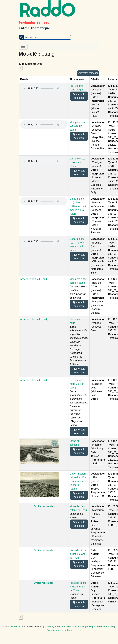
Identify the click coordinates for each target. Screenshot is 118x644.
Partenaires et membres (59, 630)
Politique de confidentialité (100, 626)
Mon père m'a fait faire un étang (77, 126)
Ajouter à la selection (79, 96)
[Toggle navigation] (23, 46)
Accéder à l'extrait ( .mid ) (34, 279)
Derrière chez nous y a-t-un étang (77, 384)
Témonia (15, 626)
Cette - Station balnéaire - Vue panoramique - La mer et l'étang (78, 481)
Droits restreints (44, 506)
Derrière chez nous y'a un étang (77, 162)
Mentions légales (76, 626)
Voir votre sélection (88, 73)
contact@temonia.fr (55, 626)
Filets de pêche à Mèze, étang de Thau (78, 554)
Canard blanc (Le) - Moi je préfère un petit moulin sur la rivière (78, 206)
